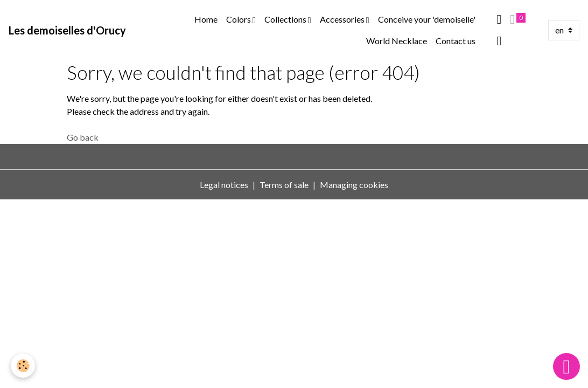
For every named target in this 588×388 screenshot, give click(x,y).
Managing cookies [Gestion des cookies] (354, 185)
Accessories (343, 19)
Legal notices (224, 185)
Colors (239, 19)
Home (206, 19)
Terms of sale (284, 185)
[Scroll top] (566, 366)
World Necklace (397, 41)
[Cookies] (23, 366)
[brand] (67, 30)
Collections (286, 19)
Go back (83, 137)
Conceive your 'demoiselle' (427, 19)
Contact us (456, 41)
